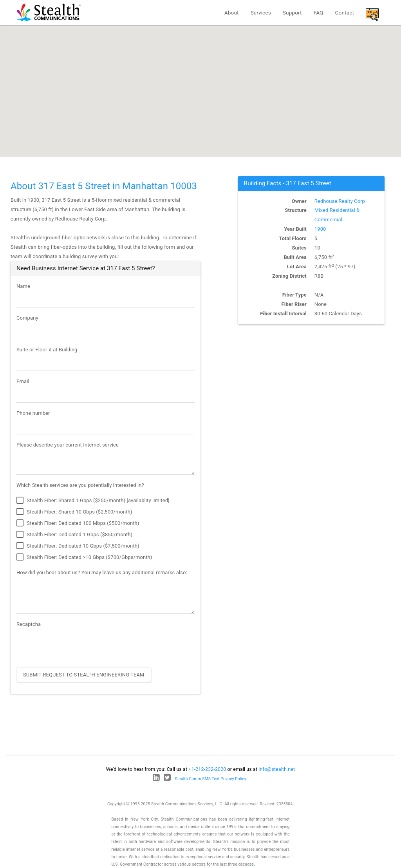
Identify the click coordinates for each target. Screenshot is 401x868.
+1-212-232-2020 (207, 769)
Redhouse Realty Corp (340, 201)
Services (261, 13)
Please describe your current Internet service (68, 445)
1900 (320, 229)
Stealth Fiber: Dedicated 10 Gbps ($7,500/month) (78, 546)
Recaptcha (29, 624)
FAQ (319, 13)
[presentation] (76, 646)
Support (292, 13)
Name (23, 286)
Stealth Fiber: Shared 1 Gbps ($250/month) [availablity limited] (93, 501)
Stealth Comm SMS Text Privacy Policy (211, 779)
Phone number (33, 413)
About (232, 13)
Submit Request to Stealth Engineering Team (84, 675)
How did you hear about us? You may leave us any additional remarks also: (102, 572)
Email (23, 381)
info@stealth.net (277, 769)
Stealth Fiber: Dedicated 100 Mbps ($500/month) (78, 523)
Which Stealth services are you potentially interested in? (80, 485)
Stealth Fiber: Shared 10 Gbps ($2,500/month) (74, 512)
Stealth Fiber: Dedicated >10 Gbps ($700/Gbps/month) (84, 557)
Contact (345, 13)
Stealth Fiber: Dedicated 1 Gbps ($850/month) (74, 535)
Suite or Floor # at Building (47, 350)
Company (27, 318)
